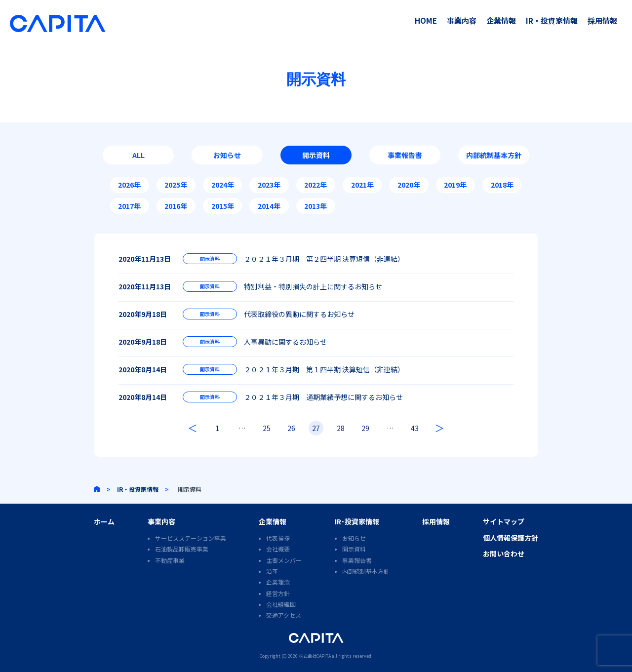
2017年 (129, 206)
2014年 (269, 206)
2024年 (223, 185)
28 (341, 428)
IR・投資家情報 (552, 20)
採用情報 (602, 20)
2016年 (176, 206)
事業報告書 (405, 155)
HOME (426, 20)
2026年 (129, 185)
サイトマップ (504, 521)
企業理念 (278, 582)
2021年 (362, 185)
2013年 (316, 206)
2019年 (455, 185)
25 (267, 428)
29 (365, 428)
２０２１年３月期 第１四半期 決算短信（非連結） (324, 369)
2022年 (316, 185)
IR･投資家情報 (357, 521)
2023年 (269, 185)
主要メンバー (284, 560)
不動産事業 (170, 560)
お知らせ (227, 155)
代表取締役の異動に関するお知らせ (299, 314)
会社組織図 (281, 604)
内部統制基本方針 (494, 155)
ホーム (104, 521)
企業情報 (501, 20)
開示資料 (316, 155)
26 (291, 428)
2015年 (223, 206)
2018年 (502, 185)
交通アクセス (284, 615)
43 (415, 428)
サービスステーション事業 (191, 538)
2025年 (176, 185)
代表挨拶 (278, 538)
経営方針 (278, 593)
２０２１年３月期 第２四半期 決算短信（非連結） (324, 259)
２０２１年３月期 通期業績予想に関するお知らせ (323, 397)
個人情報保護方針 (511, 538)
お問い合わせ (504, 553)
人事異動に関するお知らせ (285, 342)
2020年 (409, 185)
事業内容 (462, 20)
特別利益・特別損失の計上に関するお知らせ (313, 286)
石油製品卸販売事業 (182, 549)
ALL (138, 155)
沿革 (272, 571)
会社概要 (278, 549)
